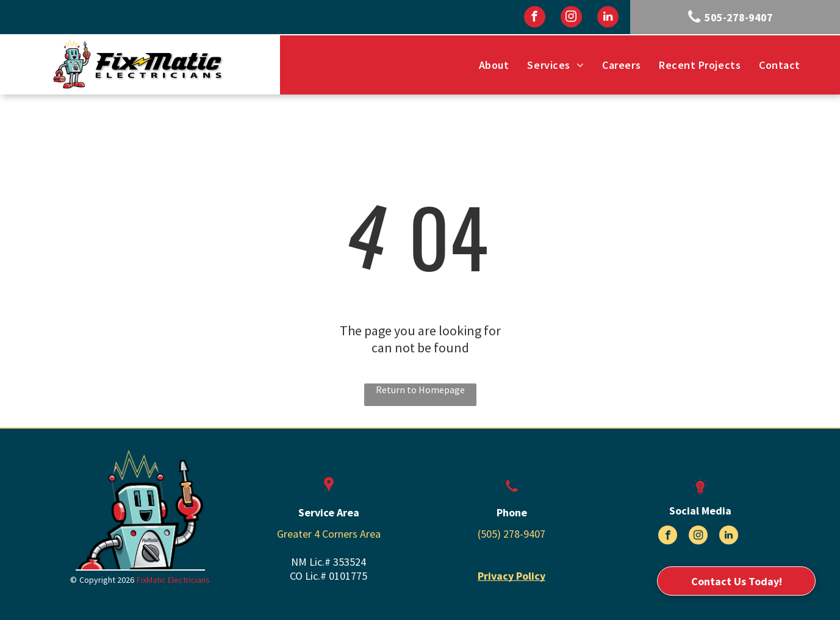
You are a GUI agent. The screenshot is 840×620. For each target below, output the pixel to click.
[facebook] (535, 18)
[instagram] (571, 18)
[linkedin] (608, 18)
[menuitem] (494, 65)
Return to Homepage (420, 390)
